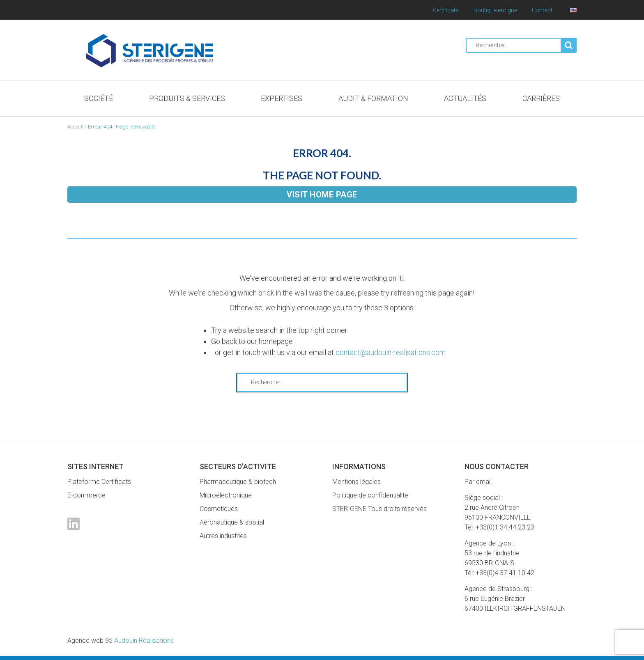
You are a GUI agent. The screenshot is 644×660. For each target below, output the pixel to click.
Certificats (446, 10)
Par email (478, 482)
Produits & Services (187, 98)
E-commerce (86, 495)
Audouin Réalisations (121, 641)
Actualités (465, 98)
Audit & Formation (373, 98)
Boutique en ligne (495, 10)
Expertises (282, 98)
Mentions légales (356, 482)
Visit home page (322, 195)
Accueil (75, 127)
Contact (542, 10)
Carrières (541, 98)
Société (99, 98)
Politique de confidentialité (370, 495)
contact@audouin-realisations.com (391, 352)
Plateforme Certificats (99, 482)
